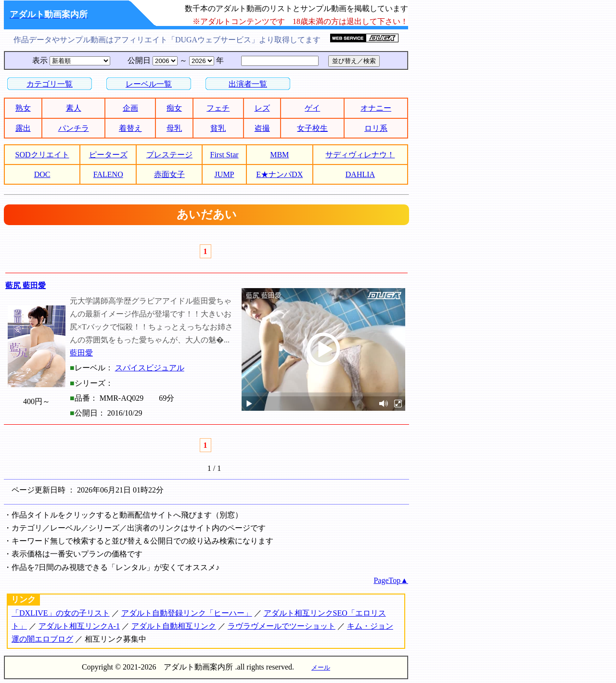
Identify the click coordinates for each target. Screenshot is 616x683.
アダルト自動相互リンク (174, 626)
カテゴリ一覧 (50, 84)
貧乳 (218, 128)
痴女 (174, 108)
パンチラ (74, 128)
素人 (74, 108)
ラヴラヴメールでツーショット (282, 626)
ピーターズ (108, 155)
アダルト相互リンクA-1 (79, 626)
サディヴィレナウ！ (360, 155)
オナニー (376, 108)
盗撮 (262, 128)
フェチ (218, 108)
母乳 (174, 128)
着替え (130, 128)
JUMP (225, 174)
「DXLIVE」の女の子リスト (61, 613)
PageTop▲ (391, 580)
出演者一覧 (248, 84)
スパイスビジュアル (150, 368)
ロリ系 (376, 128)
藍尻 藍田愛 (26, 285)
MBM (279, 155)
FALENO (108, 174)
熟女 (23, 108)
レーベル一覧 (149, 84)
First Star (225, 155)
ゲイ (312, 108)
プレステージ (169, 155)
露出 (23, 128)
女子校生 (312, 128)
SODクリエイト (42, 155)
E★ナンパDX (279, 174)
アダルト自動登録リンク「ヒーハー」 (187, 613)
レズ (262, 108)
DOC (42, 174)
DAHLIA (360, 174)
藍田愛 (81, 353)
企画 (130, 108)
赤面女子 (169, 174)
